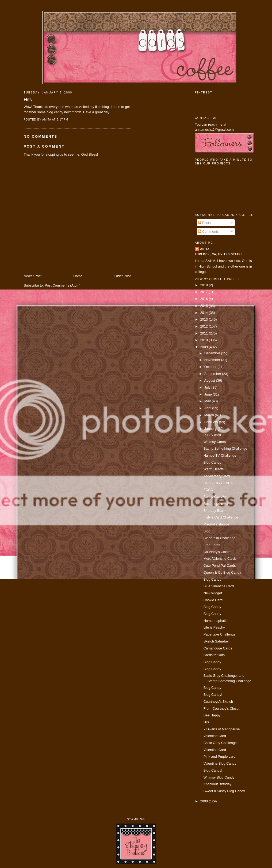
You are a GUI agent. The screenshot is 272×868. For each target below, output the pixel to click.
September (213, 374)
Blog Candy (212, 462)
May (208, 401)
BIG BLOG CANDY (218, 483)
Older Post (123, 276)
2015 (204, 306)
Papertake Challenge (220, 634)
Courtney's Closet (217, 552)
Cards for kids (214, 655)
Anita (205, 249)
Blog (207, 531)
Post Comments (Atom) (63, 285)
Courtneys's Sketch (218, 702)
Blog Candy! (213, 695)
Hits (28, 100)
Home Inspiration (217, 621)
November (213, 360)
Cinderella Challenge (219, 538)
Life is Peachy (214, 627)
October (211, 367)
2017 (204, 292)
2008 (204, 801)
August (210, 380)
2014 (204, 313)
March (210, 415)
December (213, 353)
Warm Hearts (214, 469)
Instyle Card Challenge (221, 517)
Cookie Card (213, 600)
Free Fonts (212, 545)
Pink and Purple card (219, 756)
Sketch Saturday (216, 641)
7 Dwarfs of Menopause (222, 729)
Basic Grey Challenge (220, 743)
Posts (204, 223)
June (208, 394)
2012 (204, 326)
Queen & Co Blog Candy (222, 572)
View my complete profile (218, 279)
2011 (204, 333)
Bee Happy (212, 715)
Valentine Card (215, 736)
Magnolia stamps (217, 524)
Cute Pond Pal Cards (220, 565)
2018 (204, 285)
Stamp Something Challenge (225, 448)
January (211, 429)
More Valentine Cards (220, 559)
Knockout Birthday (217, 784)
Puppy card (212, 435)
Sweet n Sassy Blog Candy (224, 791)
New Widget (213, 593)
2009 (204, 347)
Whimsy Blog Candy (219, 777)
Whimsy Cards (215, 442)
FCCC (208, 490)
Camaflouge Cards (218, 648)
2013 (204, 319)
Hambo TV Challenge (220, 455)
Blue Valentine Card (219, 586)
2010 (204, 340)
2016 (204, 299)
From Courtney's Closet (222, 709)
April (208, 408)
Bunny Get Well (215, 497)
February (212, 422)
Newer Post (33, 276)
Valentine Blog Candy (220, 763)
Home (78, 276)
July (208, 387)
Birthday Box (213, 511)
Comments (208, 232)
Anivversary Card (217, 476)
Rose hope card (216, 504)
